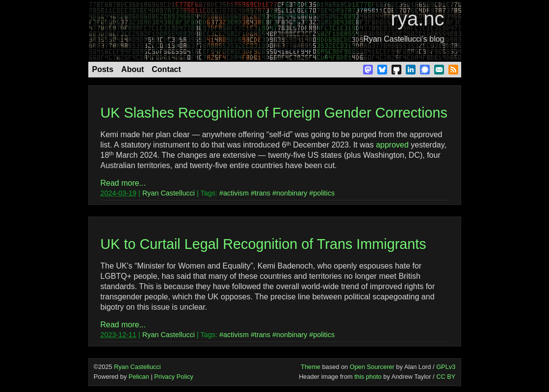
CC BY (446, 377)
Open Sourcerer (372, 367)
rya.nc (418, 19)
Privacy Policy (174, 377)
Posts (103, 69)
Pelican (139, 377)
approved (392, 145)
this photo (368, 377)
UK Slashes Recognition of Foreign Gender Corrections (274, 113)
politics (324, 193)
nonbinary (292, 193)
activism (236, 193)
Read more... (123, 183)
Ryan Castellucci (169, 193)
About (132, 69)
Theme (311, 367)
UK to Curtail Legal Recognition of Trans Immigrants (263, 244)
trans (262, 193)
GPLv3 (446, 367)
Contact (166, 69)
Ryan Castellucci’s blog (404, 39)
